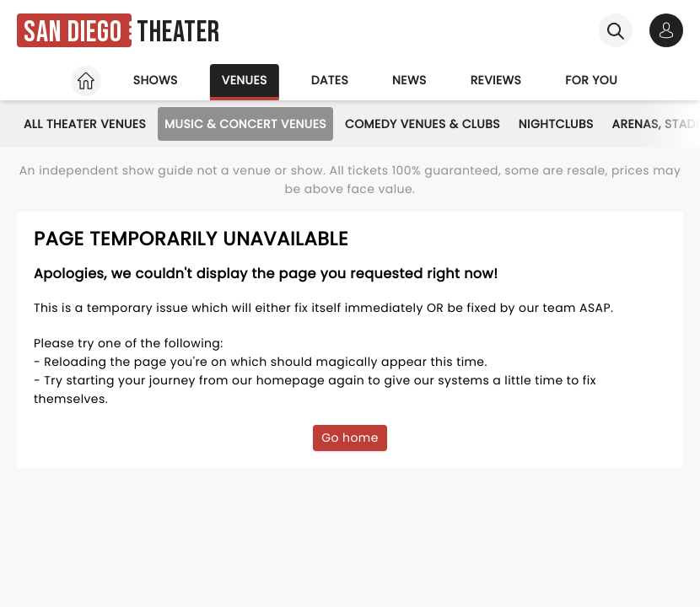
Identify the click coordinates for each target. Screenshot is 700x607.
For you (591, 80)
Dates (330, 80)
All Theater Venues (85, 124)
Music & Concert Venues (245, 124)
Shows (156, 80)
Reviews (496, 80)
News (409, 80)
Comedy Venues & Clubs (423, 124)
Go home (350, 438)
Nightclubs (556, 124)
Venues (245, 80)
